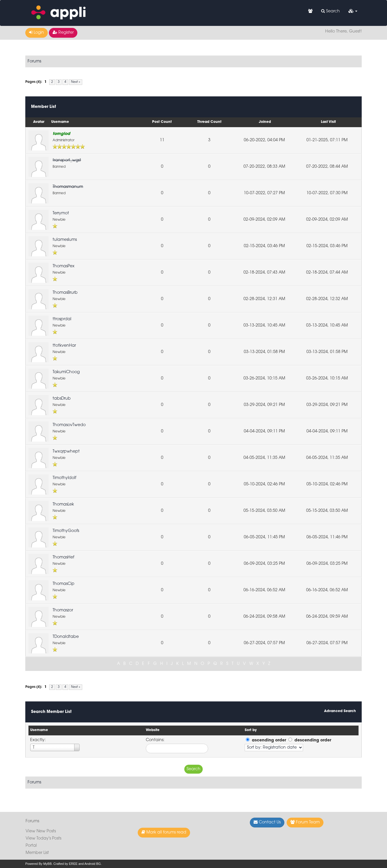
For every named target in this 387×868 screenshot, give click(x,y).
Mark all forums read (164, 832)
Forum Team (305, 822)
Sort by (251, 730)
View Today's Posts (43, 839)
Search (331, 11)
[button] (353, 12)
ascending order (269, 740)
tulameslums (65, 240)
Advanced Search (340, 711)
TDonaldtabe (66, 637)
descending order (313, 740)
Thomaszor (63, 610)
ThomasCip (64, 584)
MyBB (47, 864)
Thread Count (209, 122)
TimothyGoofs (66, 531)
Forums (34, 61)
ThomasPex (64, 266)
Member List (37, 853)
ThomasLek (63, 504)
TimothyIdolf (64, 478)
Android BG (92, 864)
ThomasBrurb (65, 293)
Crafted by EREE (66, 864)
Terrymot (61, 213)
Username (60, 122)
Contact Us (267, 822)
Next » (76, 82)
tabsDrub (62, 399)
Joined (265, 122)
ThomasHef (63, 557)
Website (153, 730)
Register (63, 33)
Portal (31, 846)
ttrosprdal (62, 319)
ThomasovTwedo (69, 425)
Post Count (162, 122)
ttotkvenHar (64, 346)
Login (37, 33)
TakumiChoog (66, 372)
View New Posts (41, 831)
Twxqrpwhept (66, 452)
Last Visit (328, 122)
